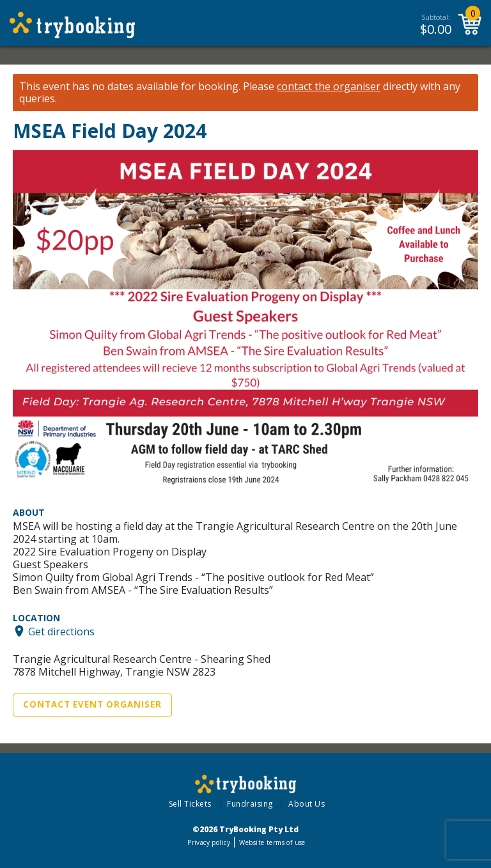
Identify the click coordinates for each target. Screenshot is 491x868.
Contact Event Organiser (92, 704)
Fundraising (250, 804)
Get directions (61, 631)
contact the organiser (329, 87)
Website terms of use (272, 842)
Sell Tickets (190, 804)
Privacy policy (209, 842)
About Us (307, 804)
